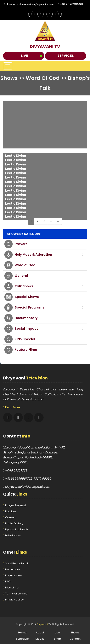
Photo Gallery (14, 523)
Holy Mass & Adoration (33, 255)
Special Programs (30, 307)
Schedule (22, 639)
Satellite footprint (17, 563)
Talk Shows (24, 286)
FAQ (8, 581)
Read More (13, 407)
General (21, 276)
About (40, 632)
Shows (75, 632)
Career (10, 517)
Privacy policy (14, 600)
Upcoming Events (17, 529)
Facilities (11, 511)
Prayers (21, 244)
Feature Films (26, 350)
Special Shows (27, 297)
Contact (75, 639)
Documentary (26, 318)
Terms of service (16, 594)
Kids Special (25, 339)
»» (58, 221)
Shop (57, 639)
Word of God (25, 265)
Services (66, 56)
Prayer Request (16, 505)
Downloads (13, 569)
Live (24, 56)
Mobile (40, 639)
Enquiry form (14, 575)
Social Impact (26, 329)
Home (22, 632)
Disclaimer (12, 587)
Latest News (13, 535)
